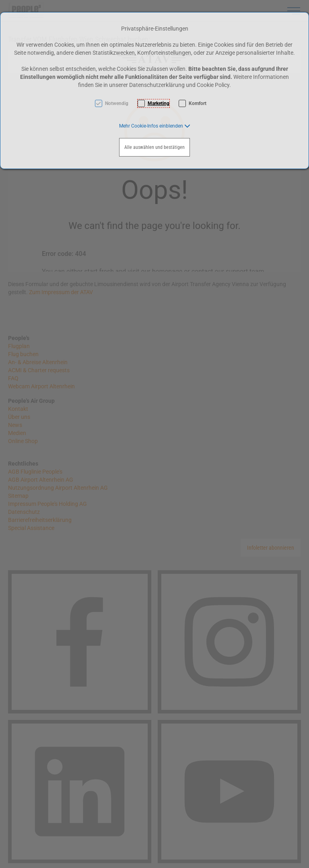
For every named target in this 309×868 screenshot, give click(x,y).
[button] (155, 126)
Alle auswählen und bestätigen (154, 147)
